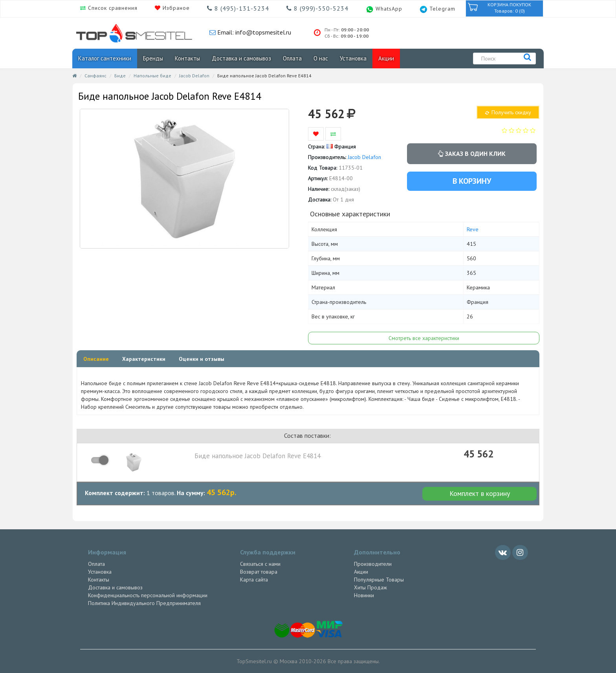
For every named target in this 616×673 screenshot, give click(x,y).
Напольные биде (152, 76)
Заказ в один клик (472, 154)
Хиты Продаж (370, 587)
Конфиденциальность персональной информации (148, 595)
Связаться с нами (260, 564)
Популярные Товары (379, 580)
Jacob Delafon (194, 76)
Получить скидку (508, 112)
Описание (96, 359)
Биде (120, 76)
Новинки (364, 595)
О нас (321, 58)
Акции (386, 58)
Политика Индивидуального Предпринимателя (144, 603)
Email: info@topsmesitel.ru (253, 32)
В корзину (472, 181)
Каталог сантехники (105, 58)
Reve (473, 229)
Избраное (175, 8)
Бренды (153, 58)
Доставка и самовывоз (241, 58)
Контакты (187, 58)
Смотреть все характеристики (424, 338)
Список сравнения (112, 8)
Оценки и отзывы (202, 359)
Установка (353, 58)
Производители (373, 564)
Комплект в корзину (480, 493)
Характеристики (144, 359)
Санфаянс (95, 76)
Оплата (292, 58)
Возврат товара (259, 572)
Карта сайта (254, 580)
